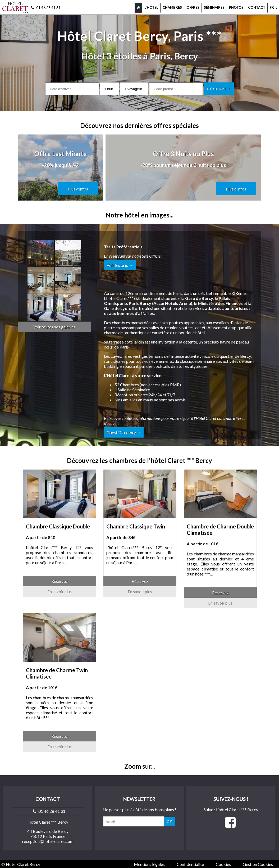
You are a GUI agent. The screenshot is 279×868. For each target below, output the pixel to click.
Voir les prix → (120, 265)
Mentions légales (149, 864)
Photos (236, 7)
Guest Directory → (124, 432)
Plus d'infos (78, 189)
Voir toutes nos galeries (54, 327)
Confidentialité (190, 864)
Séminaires (214, 7)
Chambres (172, 7)
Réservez (60, 581)
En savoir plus (60, 592)
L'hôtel (151, 7)
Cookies (223, 864)
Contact (257, 7)
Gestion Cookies (258, 864)
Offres (193, 7)
